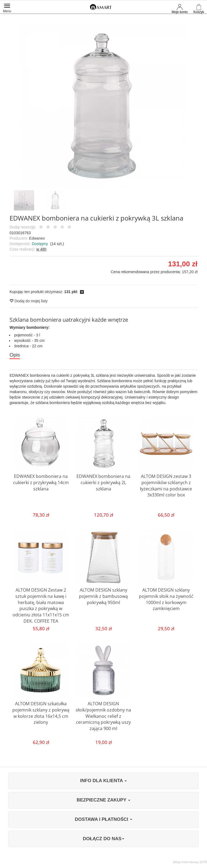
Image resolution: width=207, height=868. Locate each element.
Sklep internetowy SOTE (190, 862)
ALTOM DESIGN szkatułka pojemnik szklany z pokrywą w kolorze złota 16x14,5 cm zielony (41, 713)
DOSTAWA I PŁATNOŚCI (104, 820)
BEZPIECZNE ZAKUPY (104, 801)
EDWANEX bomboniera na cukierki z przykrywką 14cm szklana (41, 483)
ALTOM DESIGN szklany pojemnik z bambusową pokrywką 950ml (104, 596)
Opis (15, 355)
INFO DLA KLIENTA (104, 781)
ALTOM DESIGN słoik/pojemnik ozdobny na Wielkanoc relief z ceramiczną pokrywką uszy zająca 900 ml (104, 716)
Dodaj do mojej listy (29, 301)
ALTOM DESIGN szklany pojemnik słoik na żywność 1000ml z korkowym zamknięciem (166, 600)
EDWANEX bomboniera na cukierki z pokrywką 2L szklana (103, 483)
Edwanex (37, 238)
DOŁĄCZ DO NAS (104, 839)
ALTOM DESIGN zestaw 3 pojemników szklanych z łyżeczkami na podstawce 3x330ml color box (166, 486)
